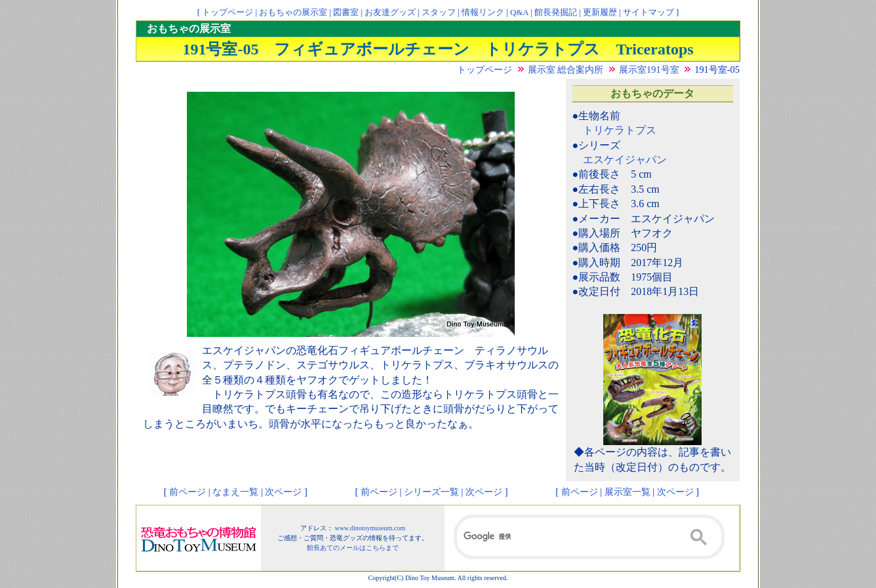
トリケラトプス (620, 130)
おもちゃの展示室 (293, 12)
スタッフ (439, 12)
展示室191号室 (649, 69)
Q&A (519, 12)
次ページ (283, 492)
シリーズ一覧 (431, 492)
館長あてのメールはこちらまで (353, 548)
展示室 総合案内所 (566, 69)
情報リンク (483, 12)
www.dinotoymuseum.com (370, 528)
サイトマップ (648, 12)
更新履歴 (600, 12)
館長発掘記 (556, 12)
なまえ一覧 (235, 492)
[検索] (589, 537)
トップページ (228, 12)
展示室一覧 (627, 492)
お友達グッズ (390, 12)
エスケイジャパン (625, 160)
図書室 (346, 12)
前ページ (188, 492)
